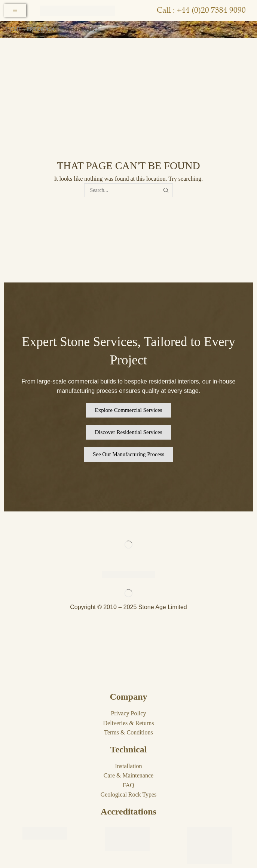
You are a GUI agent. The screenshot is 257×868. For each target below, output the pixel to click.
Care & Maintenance (128, 775)
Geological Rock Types (129, 794)
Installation (129, 766)
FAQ (128, 785)
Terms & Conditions (128, 732)
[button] (129, 410)
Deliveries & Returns (129, 723)
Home (14, 29)
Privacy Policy (129, 713)
